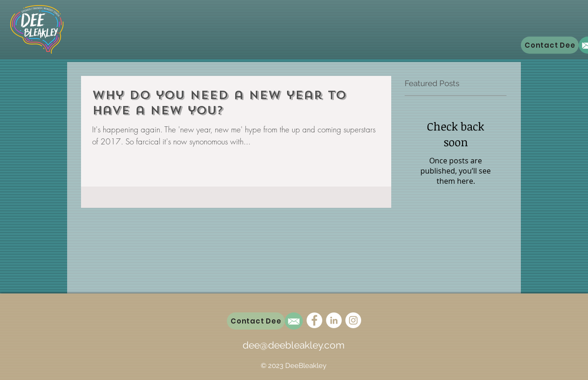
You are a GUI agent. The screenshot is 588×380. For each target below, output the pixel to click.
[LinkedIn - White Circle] (334, 320)
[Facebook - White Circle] (314, 320)
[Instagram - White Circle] (353, 320)
